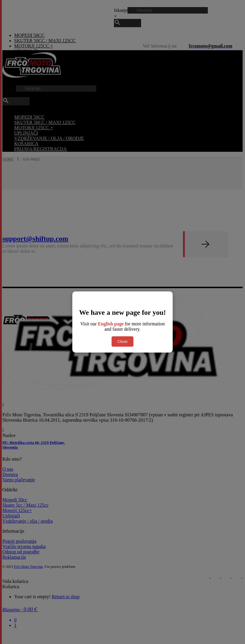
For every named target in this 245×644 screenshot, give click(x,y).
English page (111, 324)
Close (122, 341)
